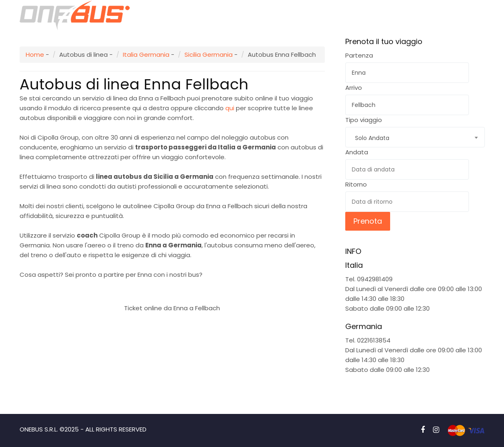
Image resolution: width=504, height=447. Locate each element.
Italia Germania (146, 54)
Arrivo (354, 88)
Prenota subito (172, 288)
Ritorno (356, 184)
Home (35, 54)
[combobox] (415, 137)
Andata (357, 152)
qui (230, 108)
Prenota (368, 221)
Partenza (359, 55)
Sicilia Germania (209, 54)
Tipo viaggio (364, 120)
